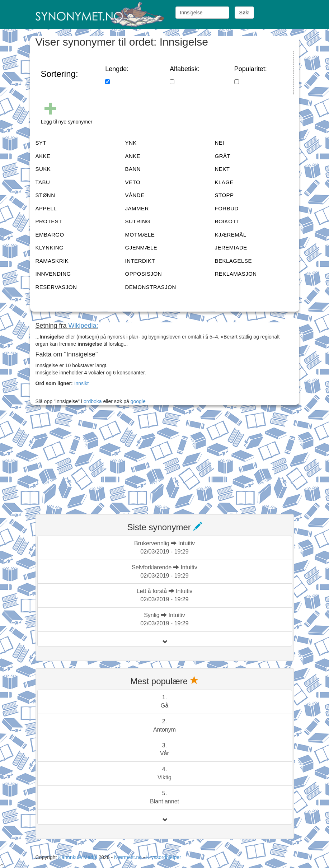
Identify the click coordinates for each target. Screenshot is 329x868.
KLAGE (224, 182)
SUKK (43, 169)
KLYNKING (50, 248)
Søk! (245, 13)
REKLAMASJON (236, 274)
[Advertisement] (89, 461)
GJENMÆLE (141, 248)
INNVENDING (53, 274)
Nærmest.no (128, 857)
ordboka (92, 401)
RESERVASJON (56, 287)
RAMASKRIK (52, 261)
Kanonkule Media (78, 857)
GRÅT (223, 156)
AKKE (43, 156)
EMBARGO (50, 235)
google (138, 401)
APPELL (46, 208)
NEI (220, 143)
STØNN (45, 195)
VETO (133, 182)
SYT (41, 143)
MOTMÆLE (140, 235)
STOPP (224, 195)
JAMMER (137, 208)
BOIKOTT (227, 221)
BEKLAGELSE (233, 261)
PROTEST (49, 221)
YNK (131, 143)
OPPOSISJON (144, 274)
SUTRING (138, 221)
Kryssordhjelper (163, 857)
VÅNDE (135, 195)
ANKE (133, 156)
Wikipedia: (83, 326)
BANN (133, 169)
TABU (43, 182)
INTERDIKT (140, 261)
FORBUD (227, 208)
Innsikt (81, 383)
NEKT (222, 169)
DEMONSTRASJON (151, 287)
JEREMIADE (231, 248)
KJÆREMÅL (231, 235)
